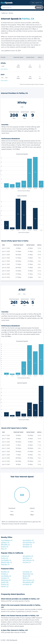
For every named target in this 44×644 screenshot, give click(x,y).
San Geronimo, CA (29, 542)
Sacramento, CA (28, 556)
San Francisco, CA (28, 560)
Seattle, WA (5, 582)
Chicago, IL (4, 574)
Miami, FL (26, 578)
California (4, 13)
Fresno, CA (4, 558)
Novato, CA (5, 547)
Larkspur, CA (5, 542)
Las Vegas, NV (27, 584)
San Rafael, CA (27, 544)
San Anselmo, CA (28, 540)
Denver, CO (5, 586)
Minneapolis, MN (28, 582)
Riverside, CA (5, 564)
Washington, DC (28, 574)
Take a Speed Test (37, 3)
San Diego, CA (27, 558)
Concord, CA (5, 556)
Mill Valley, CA (5, 544)
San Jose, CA (27, 562)
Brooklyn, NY (5, 572)
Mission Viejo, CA (7, 562)
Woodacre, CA (27, 547)
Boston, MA (26, 576)
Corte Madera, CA (7, 540)
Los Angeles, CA (6, 560)
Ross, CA (4, 549)
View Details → (5, 69)
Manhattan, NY (6, 580)
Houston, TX (5, 578)
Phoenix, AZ (5, 584)
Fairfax (11, 13)
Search (39, 7)
